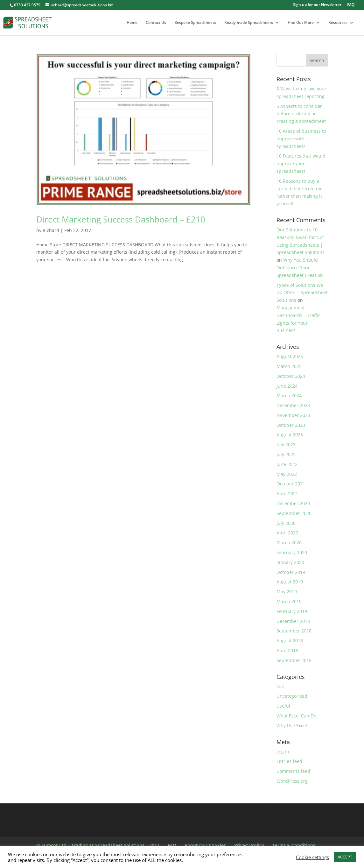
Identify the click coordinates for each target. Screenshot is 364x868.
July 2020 (286, 523)
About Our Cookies (205, 845)
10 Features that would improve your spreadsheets (301, 163)
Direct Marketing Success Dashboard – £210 (121, 219)
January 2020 (290, 562)
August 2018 (290, 641)
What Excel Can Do (296, 716)
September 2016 (294, 660)
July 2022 (286, 454)
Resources (338, 23)
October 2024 (291, 376)
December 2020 (293, 503)
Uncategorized (292, 696)
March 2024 (289, 395)
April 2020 (287, 533)
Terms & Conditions (294, 845)
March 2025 (289, 366)
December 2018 (293, 621)
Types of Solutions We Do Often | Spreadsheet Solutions (302, 293)
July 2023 (286, 445)
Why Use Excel (292, 726)
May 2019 (287, 592)
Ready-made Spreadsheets (249, 23)
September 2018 (294, 631)
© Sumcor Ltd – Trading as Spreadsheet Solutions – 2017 (98, 845)
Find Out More (301, 23)
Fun (280, 686)
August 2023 (290, 435)
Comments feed (293, 771)
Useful (283, 706)
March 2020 (289, 543)
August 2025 (290, 356)
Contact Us (156, 23)
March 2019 (289, 601)
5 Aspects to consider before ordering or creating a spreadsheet (301, 114)
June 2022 (287, 464)
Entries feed (289, 761)
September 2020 (294, 513)
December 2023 (293, 405)
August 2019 (290, 582)
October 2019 (291, 572)
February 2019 (292, 611)
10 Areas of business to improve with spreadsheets (301, 139)
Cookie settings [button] (312, 857)
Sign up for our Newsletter (317, 5)
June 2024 (287, 386)
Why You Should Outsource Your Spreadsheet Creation (300, 268)
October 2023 (291, 425)
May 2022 (287, 474)
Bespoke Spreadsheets (195, 23)
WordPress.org (292, 781)
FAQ (351, 5)
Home (132, 23)
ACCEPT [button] (345, 857)
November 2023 (293, 415)
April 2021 (287, 494)
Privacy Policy (249, 845)
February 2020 (292, 552)
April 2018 (287, 650)
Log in (283, 752)
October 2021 (291, 484)
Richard (51, 230)
